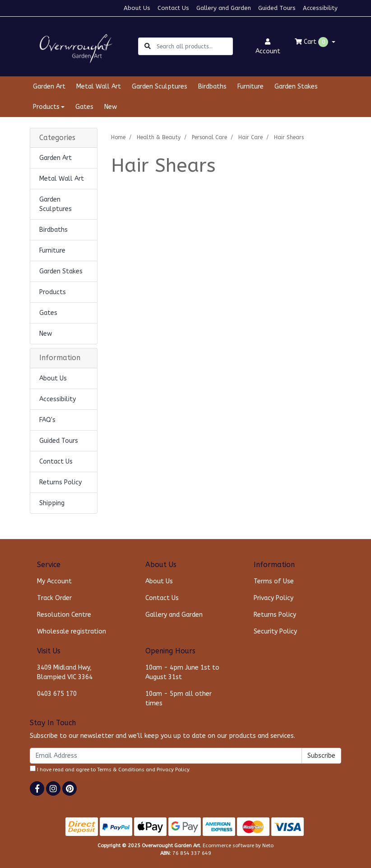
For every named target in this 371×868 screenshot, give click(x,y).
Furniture (250, 87)
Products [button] (46, 107)
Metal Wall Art (99, 87)
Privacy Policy (274, 598)
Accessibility (320, 8)
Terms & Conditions (121, 770)
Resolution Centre (64, 615)
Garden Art (49, 87)
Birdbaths (212, 87)
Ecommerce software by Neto (238, 846)
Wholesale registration (72, 631)
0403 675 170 (57, 694)
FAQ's (47, 420)
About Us (137, 8)
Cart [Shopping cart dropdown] (312, 42)
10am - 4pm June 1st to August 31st (182, 672)
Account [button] (268, 47)
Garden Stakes (296, 87)
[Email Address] (166, 756)
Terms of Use (274, 581)
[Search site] (148, 46)
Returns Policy (60, 482)
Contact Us (173, 8)
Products (53, 292)
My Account (54, 581)
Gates (84, 107)
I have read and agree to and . (110, 769)
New (111, 107)
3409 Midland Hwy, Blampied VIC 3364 (65, 672)
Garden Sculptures (160, 87)
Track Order (54, 598)
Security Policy (275, 631)
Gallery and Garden (224, 8)
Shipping (52, 503)
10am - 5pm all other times (179, 699)
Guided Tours (277, 8)
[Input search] (194, 46)
